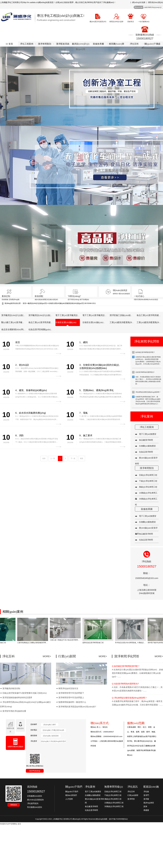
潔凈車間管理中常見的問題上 (71, 698)
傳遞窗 (146, 810)
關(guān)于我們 (72, 792)
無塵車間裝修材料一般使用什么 (72, 702)
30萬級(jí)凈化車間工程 (114, 806)
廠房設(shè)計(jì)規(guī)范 (37, 303)
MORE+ (47, 656)
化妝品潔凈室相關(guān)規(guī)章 (44, 330)
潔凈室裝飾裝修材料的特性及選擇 (17, 698)
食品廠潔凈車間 (146, 440)
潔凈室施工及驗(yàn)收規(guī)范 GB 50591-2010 (131, 315)
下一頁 (73, 458)
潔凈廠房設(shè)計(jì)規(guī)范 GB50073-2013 (49, 315)
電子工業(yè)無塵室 (148, 434)
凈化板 (146, 792)
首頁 (24, 303)
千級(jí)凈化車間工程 (148, 481)
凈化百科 (131, 792)
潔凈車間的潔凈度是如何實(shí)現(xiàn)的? (77, 707)
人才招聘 (69, 799)
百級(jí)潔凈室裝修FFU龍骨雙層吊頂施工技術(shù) (25, 693)
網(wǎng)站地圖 (139, 2)
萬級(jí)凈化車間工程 (148, 487)
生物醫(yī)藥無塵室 (147, 446)
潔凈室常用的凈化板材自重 (14, 711)
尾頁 (82, 458)
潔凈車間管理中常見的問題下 (71, 693)
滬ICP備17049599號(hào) (118, 819)
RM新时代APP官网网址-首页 (10, 824)
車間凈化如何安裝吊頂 (68, 689)
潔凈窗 (146, 799)
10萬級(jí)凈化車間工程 (114, 803)
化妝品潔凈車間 (146, 452)
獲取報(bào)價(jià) (156, 2)
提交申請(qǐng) (35, 771)
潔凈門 (146, 795)
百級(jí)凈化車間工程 (148, 475)
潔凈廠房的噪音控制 (11, 689)
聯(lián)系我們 (71, 795)
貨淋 (145, 806)
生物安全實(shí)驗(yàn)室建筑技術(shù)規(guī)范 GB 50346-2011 (72, 303)
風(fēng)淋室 (149, 803)
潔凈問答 (131, 799)
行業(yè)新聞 (133, 795)
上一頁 (53, 458)
